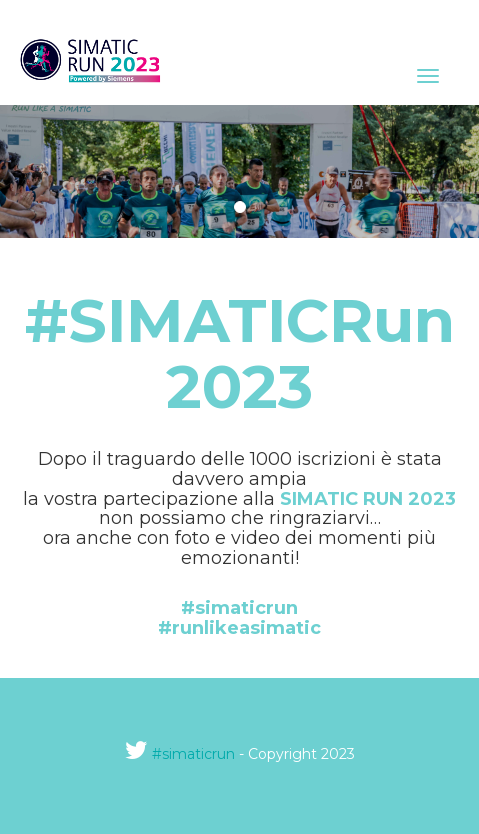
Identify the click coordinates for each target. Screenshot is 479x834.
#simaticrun (193, 754)
